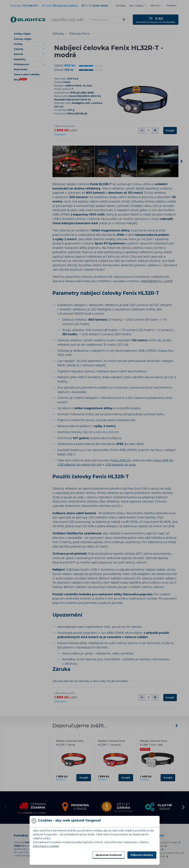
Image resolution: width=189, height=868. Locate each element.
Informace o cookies (46, 846)
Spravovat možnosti (109, 855)
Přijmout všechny (142, 855)
